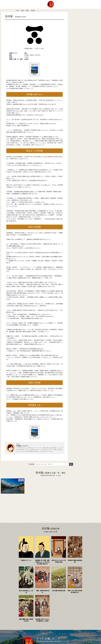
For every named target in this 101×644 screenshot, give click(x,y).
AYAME (19, 446)
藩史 (27, 11)
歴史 (22, 11)
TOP (17, 11)
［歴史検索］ (31, 464)
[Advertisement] (47, 506)
